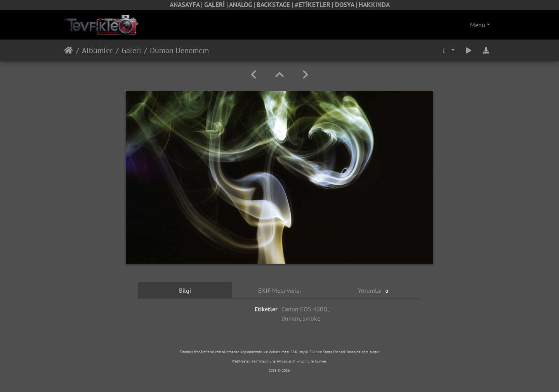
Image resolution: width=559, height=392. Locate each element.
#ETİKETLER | (315, 5)
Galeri (131, 50)
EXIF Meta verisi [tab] (279, 290)
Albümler (97, 50)
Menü (478, 25)
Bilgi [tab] (185, 290)
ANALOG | (243, 5)
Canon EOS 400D (304, 309)
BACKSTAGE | (276, 5)
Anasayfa (69, 50)
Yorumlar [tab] (374, 291)
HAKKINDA (374, 5)
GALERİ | (217, 5)
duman (291, 318)
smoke (312, 318)
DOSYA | (347, 5)
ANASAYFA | (187, 5)
